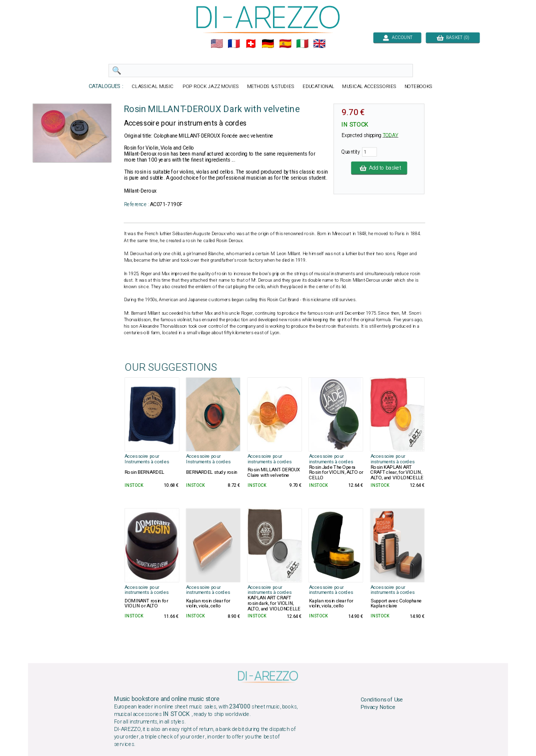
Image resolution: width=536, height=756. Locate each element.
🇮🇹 (302, 44)
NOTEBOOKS (418, 87)
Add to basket (379, 168)
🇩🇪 (268, 44)
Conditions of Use (382, 699)
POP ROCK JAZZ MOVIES (211, 87)
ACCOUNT (397, 37)
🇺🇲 (217, 44)
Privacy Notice (378, 707)
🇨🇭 (251, 44)
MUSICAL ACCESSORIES (370, 87)
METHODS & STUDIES (271, 87)
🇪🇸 (285, 44)
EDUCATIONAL (318, 87)
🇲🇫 (234, 44)
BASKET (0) (453, 37)
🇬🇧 (319, 44)
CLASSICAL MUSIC (154, 87)
